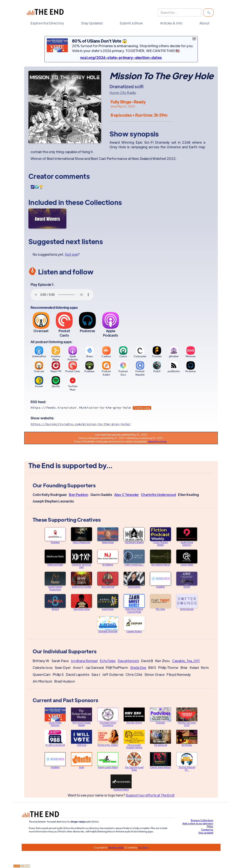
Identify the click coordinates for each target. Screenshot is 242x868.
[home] (46, 13)
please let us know (158, 441)
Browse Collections (202, 820)
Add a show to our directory (198, 823)
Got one (71, 254)
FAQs (210, 826)
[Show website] (121, 424)
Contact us (207, 829)
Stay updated (206, 833)
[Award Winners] (47, 219)
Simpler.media (116, 847)
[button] (48, 23)
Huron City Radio (123, 93)
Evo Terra (143, 847)
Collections (103, 202)
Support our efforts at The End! (150, 799)
